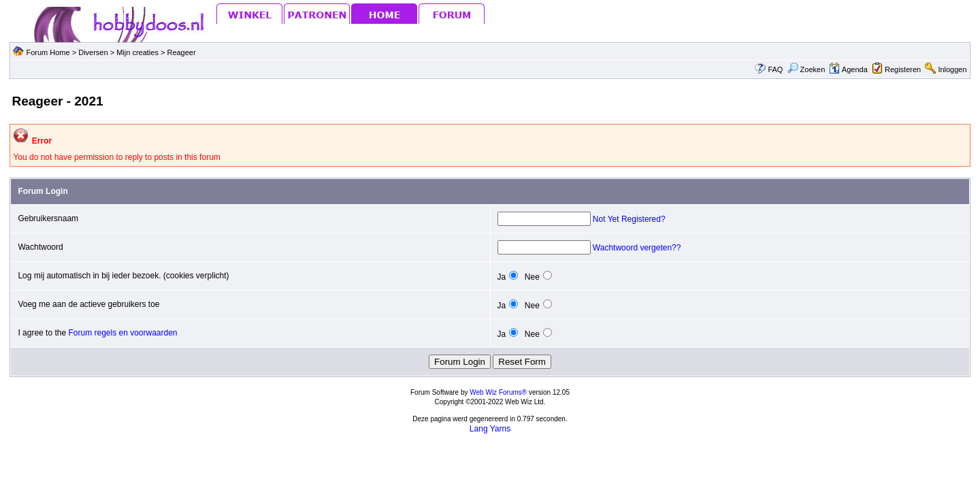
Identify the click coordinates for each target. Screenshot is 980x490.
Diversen (93, 52)
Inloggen (952, 69)
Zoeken (806, 69)
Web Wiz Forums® (498, 392)
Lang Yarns (490, 429)
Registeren (903, 69)
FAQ (775, 69)
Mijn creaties (138, 52)
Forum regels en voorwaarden (122, 333)
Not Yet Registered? (629, 219)
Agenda (848, 69)
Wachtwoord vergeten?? (637, 248)
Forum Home (48, 52)
